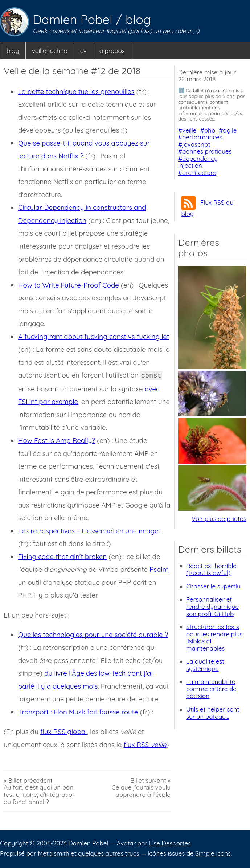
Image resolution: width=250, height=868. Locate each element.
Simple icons (213, 853)
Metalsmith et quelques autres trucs (88, 853)
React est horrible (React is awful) (211, 569)
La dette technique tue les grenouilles (76, 91)
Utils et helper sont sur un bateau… (213, 713)
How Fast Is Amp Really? (57, 440)
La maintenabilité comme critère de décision (211, 689)
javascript (196, 144)
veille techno (50, 51)
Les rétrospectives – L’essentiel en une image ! (90, 531)
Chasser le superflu (213, 586)
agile (230, 130)
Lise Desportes (170, 843)
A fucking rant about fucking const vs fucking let (94, 337)
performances (202, 137)
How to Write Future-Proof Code (69, 285)
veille (189, 130)
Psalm (159, 569)
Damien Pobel (74, 19)
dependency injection (198, 162)
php (210, 130)
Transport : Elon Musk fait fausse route (78, 712)
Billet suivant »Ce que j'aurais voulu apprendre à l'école (141, 788)
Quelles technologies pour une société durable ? (93, 635)
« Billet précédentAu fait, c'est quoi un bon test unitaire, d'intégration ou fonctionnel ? (40, 791)
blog (138, 19)
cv (83, 51)
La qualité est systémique (205, 665)
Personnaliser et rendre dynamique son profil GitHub (212, 606)
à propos (112, 51)
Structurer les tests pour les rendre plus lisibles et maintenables (214, 637)
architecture (199, 173)
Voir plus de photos (219, 519)
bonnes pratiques (207, 151)
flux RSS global (63, 732)
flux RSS (145, 745)
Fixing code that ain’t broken (62, 557)
